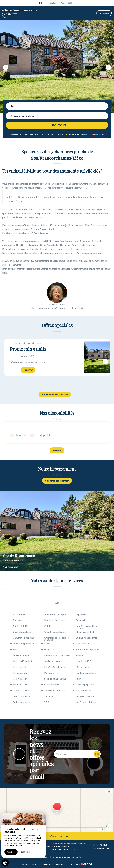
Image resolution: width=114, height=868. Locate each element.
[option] (57, 67)
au (60, 106)
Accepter (11, 852)
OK (97, 754)
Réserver (28, 370)
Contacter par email (99, 848)
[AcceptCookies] (5, 863)
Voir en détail (10, 567)
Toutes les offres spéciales (55, 394)
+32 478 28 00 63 (98, 845)
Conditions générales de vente (67, 857)
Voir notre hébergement (57, 481)
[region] (24, 835)
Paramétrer (25, 852)
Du (13, 106)
